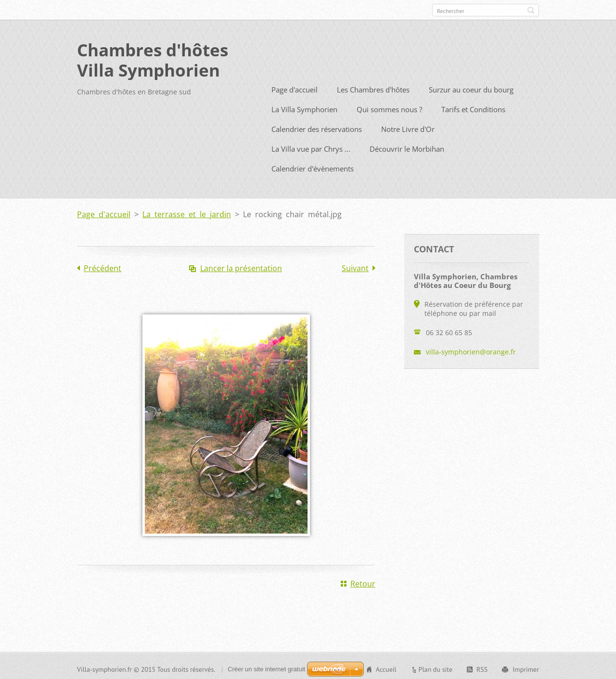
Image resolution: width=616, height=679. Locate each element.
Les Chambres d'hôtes (373, 88)
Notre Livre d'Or (408, 127)
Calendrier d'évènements (313, 167)
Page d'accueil (295, 88)
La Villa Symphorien (304, 107)
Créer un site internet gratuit (266, 667)
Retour (363, 582)
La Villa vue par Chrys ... (311, 147)
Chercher (531, 10)
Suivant (355, 266)
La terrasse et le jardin (187, 212)
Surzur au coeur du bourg (471, 88)
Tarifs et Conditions (473, 107)
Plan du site (436, 667)
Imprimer (526, 667)
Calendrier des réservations (317, 127)
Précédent (103, 266)
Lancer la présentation (241, 266)
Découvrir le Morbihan (407, 147)
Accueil (386, 667)
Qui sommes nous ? (389, 107)
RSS (482, 667)
